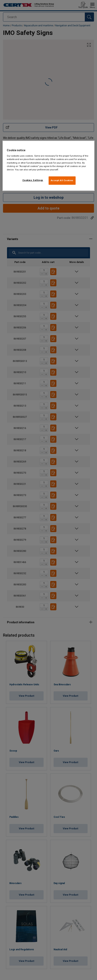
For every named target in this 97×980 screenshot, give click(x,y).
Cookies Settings (33, 180)
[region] (48, 166)
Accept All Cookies (62, 180)
